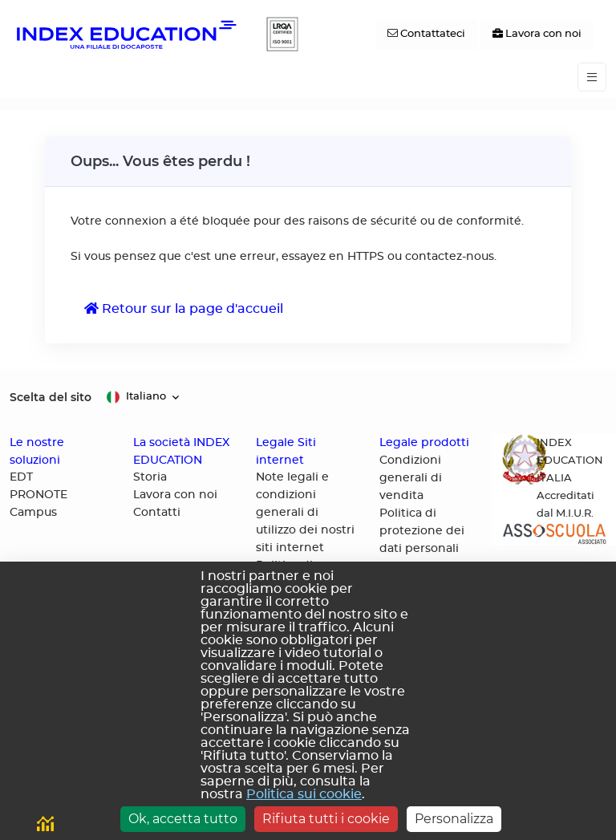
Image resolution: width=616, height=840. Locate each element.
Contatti (157, 513)
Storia (150, 477)
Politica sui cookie (304, 794)
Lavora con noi (175, 495)
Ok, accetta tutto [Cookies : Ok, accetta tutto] (183, 819)
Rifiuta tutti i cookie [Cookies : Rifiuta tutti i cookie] (326, 819)
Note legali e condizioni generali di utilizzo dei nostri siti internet (305, 513)
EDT (21, 477)
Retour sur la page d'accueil (184, 308)
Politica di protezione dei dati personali (422, 531)
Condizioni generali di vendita (411, 478)
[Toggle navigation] (592, 77)
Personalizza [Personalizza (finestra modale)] (454, 819)
